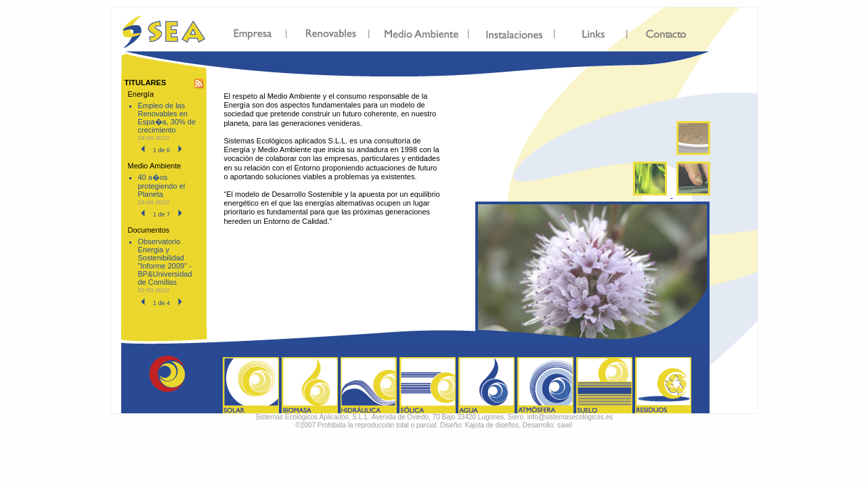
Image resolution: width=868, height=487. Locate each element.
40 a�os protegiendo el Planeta (162, 185)
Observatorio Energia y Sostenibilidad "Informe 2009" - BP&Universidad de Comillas (165, 262)
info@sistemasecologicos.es (570, 417)
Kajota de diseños (492, 425)
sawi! (565, 425)
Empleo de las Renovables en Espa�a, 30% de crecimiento (167, 118)
